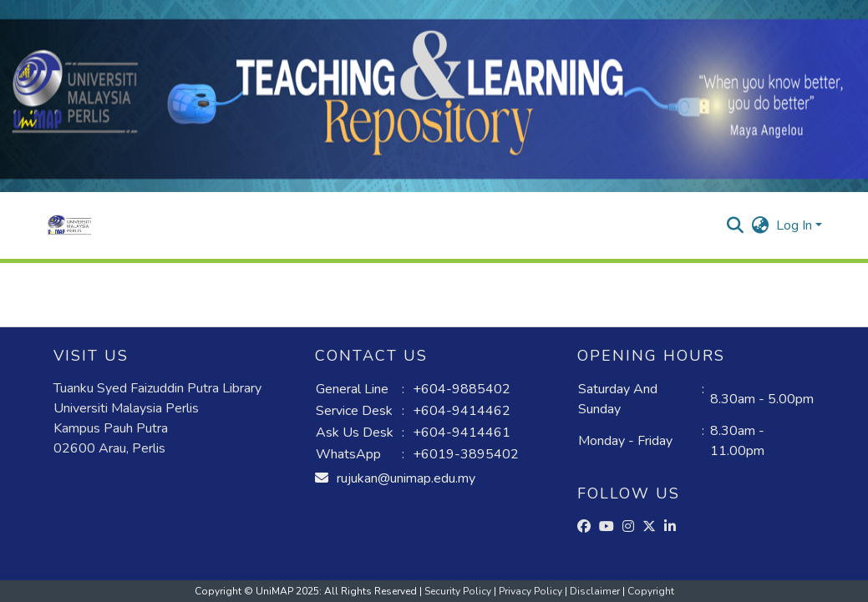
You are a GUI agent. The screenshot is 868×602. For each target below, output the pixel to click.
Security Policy (459, 591)
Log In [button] (796, 225)
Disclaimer (596, 591)
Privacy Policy (532, 591)
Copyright (651, 591)
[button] (70, 225)
